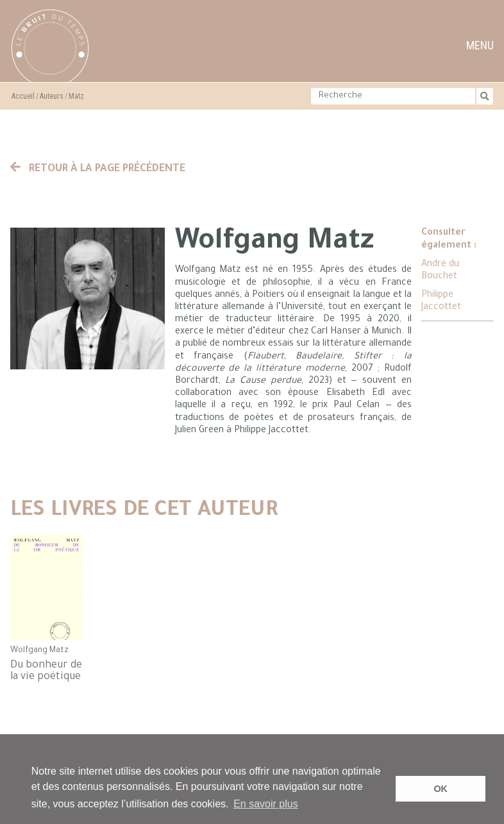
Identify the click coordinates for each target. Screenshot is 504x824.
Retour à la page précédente (98, 169)
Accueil (23, 96)
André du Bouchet (440, 271)
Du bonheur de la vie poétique (46, 671)
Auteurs (52, 96)
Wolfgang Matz (39, 651)
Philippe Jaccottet (441, 302)
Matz (76, 96)
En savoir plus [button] (266, 804)
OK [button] (441, 789)
